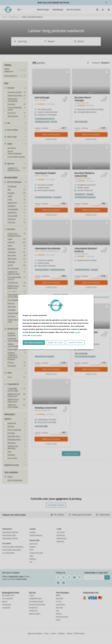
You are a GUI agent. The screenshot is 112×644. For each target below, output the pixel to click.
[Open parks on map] (89, 63)
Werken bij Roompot (62, 617)
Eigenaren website (35, 614)
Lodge (31, 556)
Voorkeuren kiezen (75, 343)
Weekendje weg (61, 538)
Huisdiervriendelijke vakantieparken (13, 547)
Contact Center (21, 579)
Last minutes (61, 532)
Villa (31, 562)
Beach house (33, 544)
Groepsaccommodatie (36, 553)
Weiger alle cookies (56, 343)
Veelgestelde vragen (35, 599)
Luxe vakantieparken (8, 553)
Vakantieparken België (9, 535)
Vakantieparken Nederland (10, 532)
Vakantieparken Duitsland (10, 538)
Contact (31, 595)
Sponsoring (59, 608)
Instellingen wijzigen (56, 505)
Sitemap (69, 634)
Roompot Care (33, 608)
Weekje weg (60, 542)
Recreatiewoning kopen (36, 602)
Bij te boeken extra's (8, 595)
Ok (107, 577)
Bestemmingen (43, 10)
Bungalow (32, 547)
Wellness (59, 614)
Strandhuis (33, 559)
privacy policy (36, 335)
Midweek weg (61, 535)
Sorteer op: (96, 63)
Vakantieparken (7, 529)
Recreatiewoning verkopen (37, 605)
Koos (58, 611)
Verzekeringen (7, 605)
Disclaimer (61, 634)
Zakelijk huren (33, 611)
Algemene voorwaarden (35, 634)
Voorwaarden (6, 608)
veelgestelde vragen (16, 577)
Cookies (53, 634)
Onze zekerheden (8, 599)
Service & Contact (73, 10)
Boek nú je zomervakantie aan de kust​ (54, 3)
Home (4, 17)
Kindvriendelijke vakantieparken (12, 550)
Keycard (5, 602)
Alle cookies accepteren (34, 343)
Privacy (47, 634)
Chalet (31, 550)
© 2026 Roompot (79, 634)
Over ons (59, 602)
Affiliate (58, 595)
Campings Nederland (36, 535)
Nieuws (58, 620)
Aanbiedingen (58, 10)
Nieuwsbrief (60, 599)
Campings (33, 529)
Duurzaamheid (60, 605)
